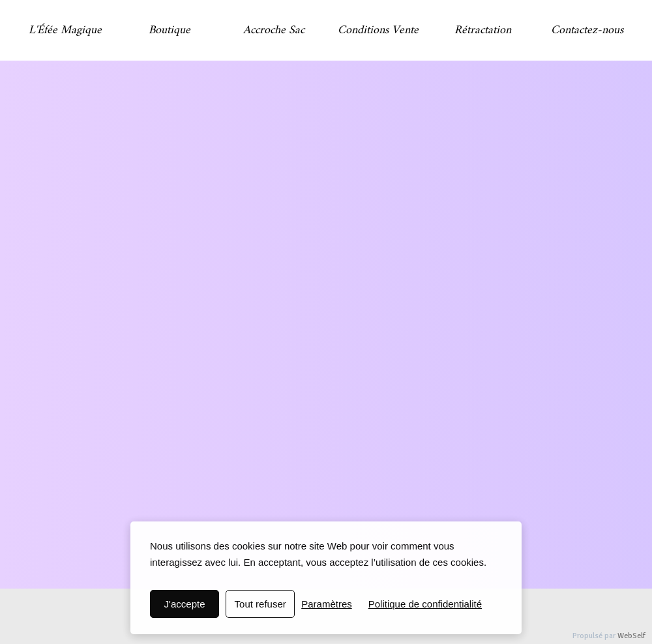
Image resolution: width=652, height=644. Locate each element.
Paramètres (327, 604)
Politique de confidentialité (425, 604)
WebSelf (631, 636)
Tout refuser (260, 604)
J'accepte (185, 604)
